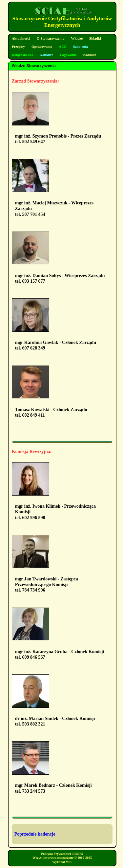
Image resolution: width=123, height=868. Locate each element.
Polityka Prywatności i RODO (62, 854)
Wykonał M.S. (62, 862)
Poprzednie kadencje (35, 834)
